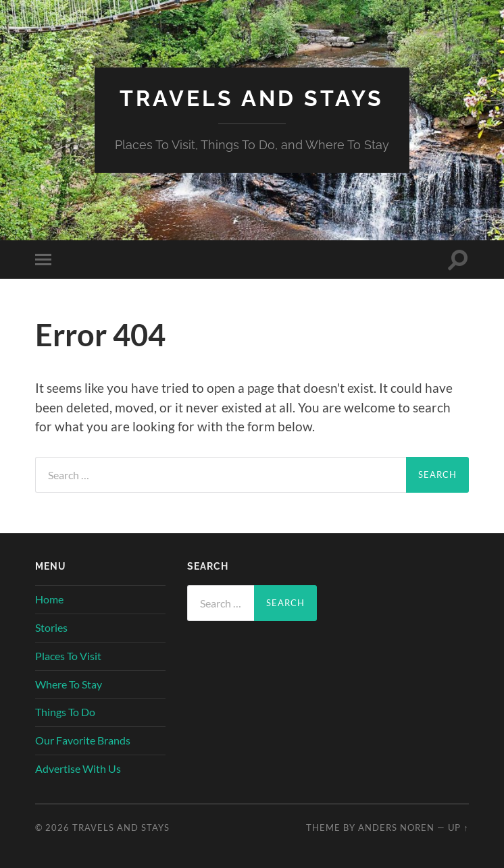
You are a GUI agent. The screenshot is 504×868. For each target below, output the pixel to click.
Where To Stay (69, 684)
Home (49, 599)
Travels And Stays (252, 98)
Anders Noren (396, 828)
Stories (51, 627)
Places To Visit (68, 656)
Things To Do (65, 712)
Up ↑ (458, 828)
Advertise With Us (78, 768)
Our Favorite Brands (83, 740)
